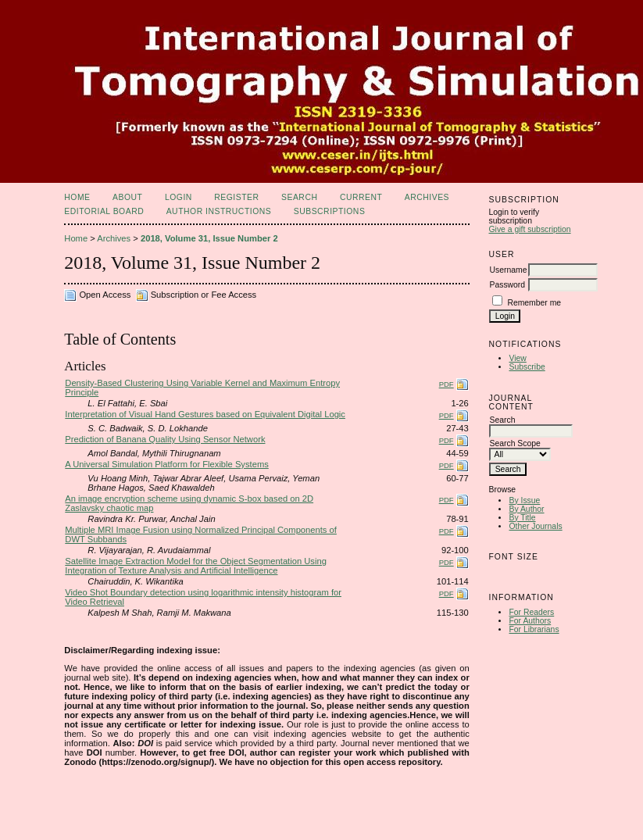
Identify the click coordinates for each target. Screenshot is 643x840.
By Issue (524, 500)
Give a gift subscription (529, 229)
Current (361, 197)
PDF (447, 384)
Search (299, 197)
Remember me (534, 303)
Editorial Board (104, 211)
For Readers (531, 612)
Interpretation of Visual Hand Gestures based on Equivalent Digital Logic (205, 414)
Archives (427, 197)
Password (507, 285)
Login (179, 197)
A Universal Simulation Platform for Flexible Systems (167, 464)
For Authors (530, 621)
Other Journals (535, 526)
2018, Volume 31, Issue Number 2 (209, 238)
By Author (526, 509)
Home (77, 197)
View (517, 358)
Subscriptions (330, 211)
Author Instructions (219, 211)
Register (236, 197)
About (127, 197)
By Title (522, 518)
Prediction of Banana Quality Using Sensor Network (165, 439)
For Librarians (534, 629)
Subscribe (527, 367)
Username (508, 270)
